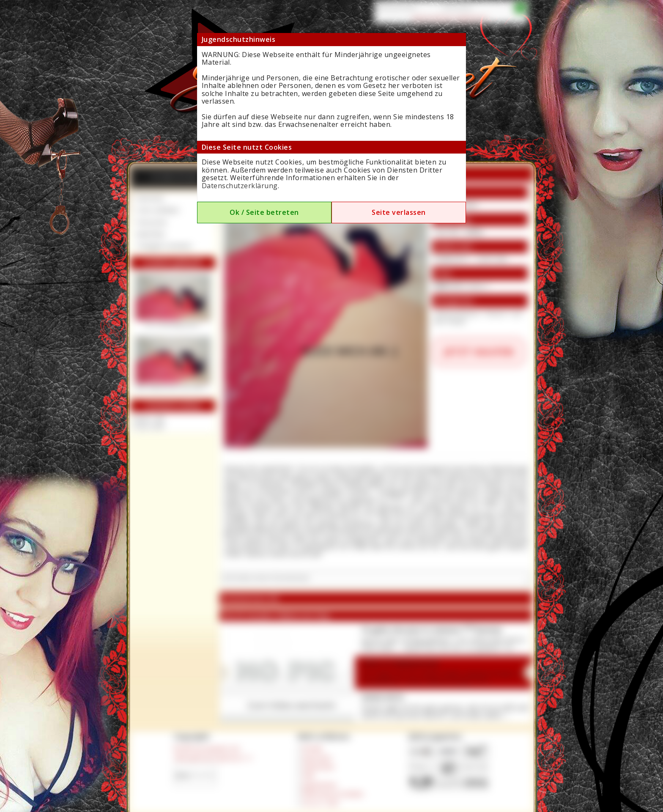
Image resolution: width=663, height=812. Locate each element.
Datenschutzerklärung (240, 186)
